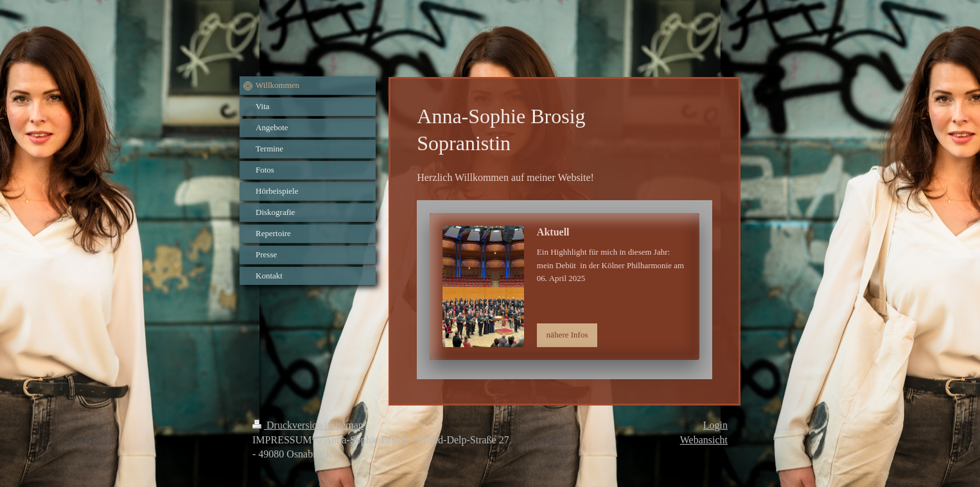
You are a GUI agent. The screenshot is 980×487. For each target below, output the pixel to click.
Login (715, 425)
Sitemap (346, 425)
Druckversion (289, 425)
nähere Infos (567, 335)
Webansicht (704, 440)
